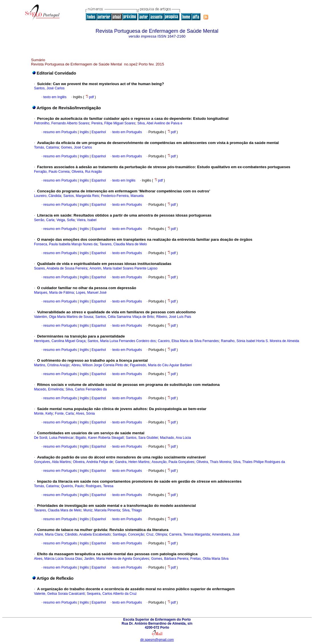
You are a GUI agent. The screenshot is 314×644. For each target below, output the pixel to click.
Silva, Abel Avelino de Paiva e (160, 123)
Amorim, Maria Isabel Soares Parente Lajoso (123, 268)
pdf (90, 97)
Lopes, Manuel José (91, 293)
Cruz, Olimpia (157, 534)
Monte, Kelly (43, 413)
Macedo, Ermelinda (49, 389)
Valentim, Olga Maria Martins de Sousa (63, 317)
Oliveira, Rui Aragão (87, 172)
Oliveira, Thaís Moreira (214, 462)
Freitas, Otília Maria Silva (210, 559)
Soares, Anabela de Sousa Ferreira (60, 268)
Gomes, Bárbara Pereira (170, 559)
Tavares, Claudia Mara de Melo (123, 244)
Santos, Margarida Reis (81, 196)
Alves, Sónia (85, 413)
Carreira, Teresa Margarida (189, 534)
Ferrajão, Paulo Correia (52, 172)
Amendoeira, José (226, 534)
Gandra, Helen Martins (132, 462)
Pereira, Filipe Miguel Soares (113, 123)
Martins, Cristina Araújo (52, 365)
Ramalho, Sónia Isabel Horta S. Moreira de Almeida (260, 341)
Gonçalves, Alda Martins (52, 462)
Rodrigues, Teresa (99, 486)
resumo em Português (60, 132)
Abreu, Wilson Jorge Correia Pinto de (100, 365)
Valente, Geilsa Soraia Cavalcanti (59, 594)
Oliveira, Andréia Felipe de (93, 462)
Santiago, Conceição (129, 534)
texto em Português (127, 132)
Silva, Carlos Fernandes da (86, 389)
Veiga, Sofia (65, 220)
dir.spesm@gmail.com (157, 640)
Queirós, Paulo (72, 486)
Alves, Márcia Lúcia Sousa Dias (58, 559)
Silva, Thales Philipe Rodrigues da (259, 462)
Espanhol (98, 132)
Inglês (84, 132)
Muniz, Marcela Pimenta (102, 510)
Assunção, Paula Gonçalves (173, 462)
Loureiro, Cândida (47, 196)
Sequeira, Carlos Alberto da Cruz (112, 594)
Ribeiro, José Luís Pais (174, 317)
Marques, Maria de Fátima (54, 293)
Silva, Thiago (132, 510)
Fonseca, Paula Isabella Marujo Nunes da (66, 244)
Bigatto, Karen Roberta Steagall (100, 438)
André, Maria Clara (48, 534)
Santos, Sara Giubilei (142, 438)
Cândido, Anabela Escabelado (88, 534)
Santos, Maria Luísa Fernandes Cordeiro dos (122, 341)
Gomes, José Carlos (76, 147)
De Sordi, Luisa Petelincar (54, 438)
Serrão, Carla (44, 220)
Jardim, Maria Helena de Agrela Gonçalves (117, 559)
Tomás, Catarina (46, 147)
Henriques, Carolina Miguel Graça (60, 341)
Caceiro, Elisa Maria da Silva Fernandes (188, 341)
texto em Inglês (55, 97)
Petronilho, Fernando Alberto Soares (61, 123)
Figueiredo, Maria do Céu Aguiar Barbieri (161, 365)
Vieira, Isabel (87, 220)
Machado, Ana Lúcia (176, 438)
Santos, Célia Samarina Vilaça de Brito (125, 317)
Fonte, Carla (64, 413)
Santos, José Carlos (49, 88)
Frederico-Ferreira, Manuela (122, 196)
